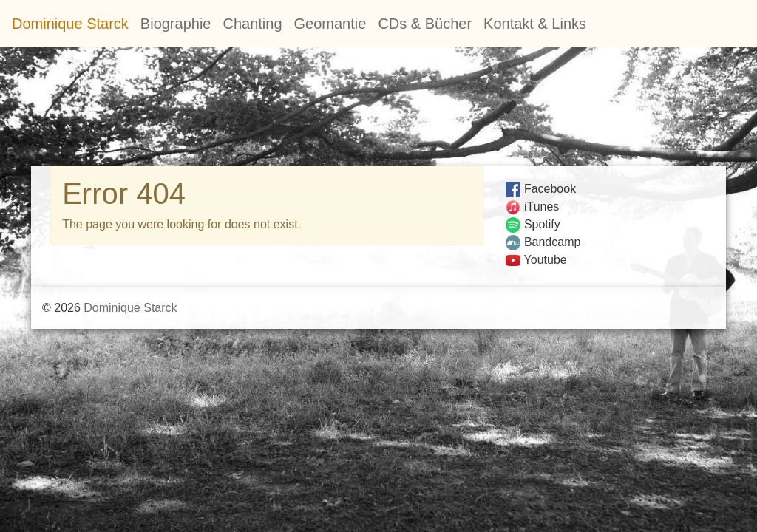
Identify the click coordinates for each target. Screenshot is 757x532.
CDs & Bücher (425, 24)
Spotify (533, 224)
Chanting (252, 24)
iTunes (533, 207)
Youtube (536, 260)
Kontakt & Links (535, 24)
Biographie (176, 24)
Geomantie (330, 24)
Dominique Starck (70, 24)
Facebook (541, 189)
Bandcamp (543, 242)
